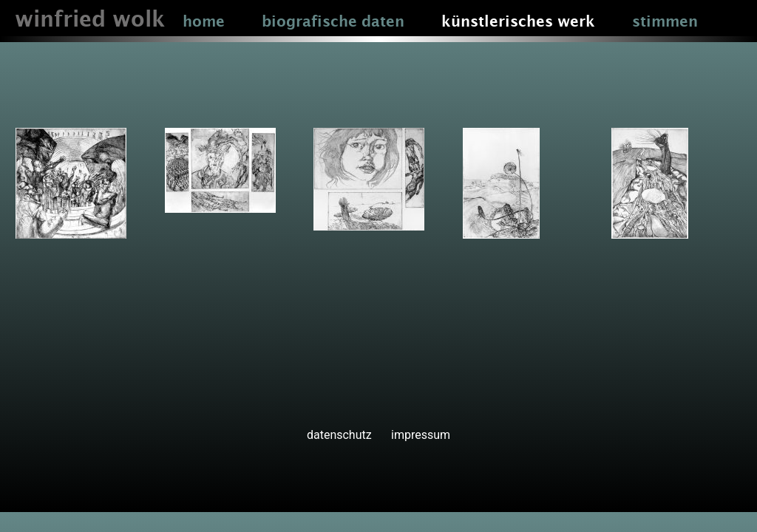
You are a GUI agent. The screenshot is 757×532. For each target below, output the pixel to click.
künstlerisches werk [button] (518, 22)
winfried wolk (90, 20)
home (204, 22)
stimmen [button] (665, 22)
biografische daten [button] (333, 22)
